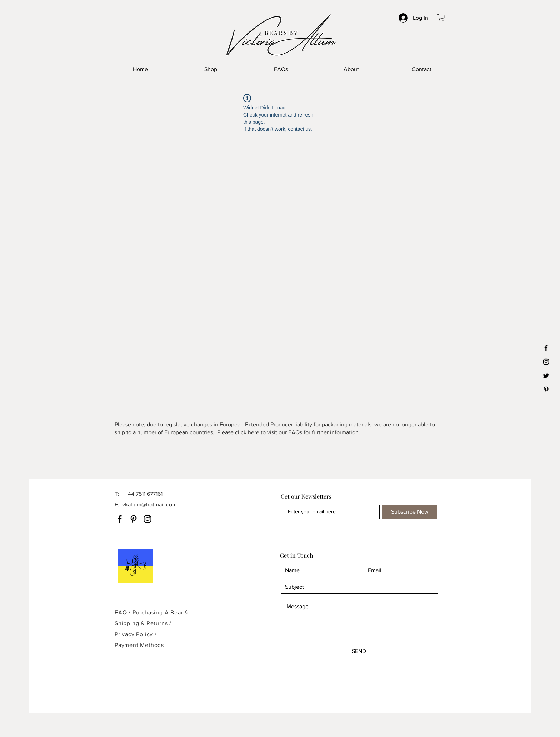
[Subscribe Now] (410, 512)
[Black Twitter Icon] (546, 376)
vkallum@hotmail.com (149, 504)
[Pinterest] (134, 519)
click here (247, 432)
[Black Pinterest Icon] (546, 390)
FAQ (121, 612)
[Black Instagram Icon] (546, 362)
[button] (442, 18)
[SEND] (359, 651)
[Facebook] (120, 519)
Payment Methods (139, 645)
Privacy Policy (135, 634)
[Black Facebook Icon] (546, 348)
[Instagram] (147, 519)
